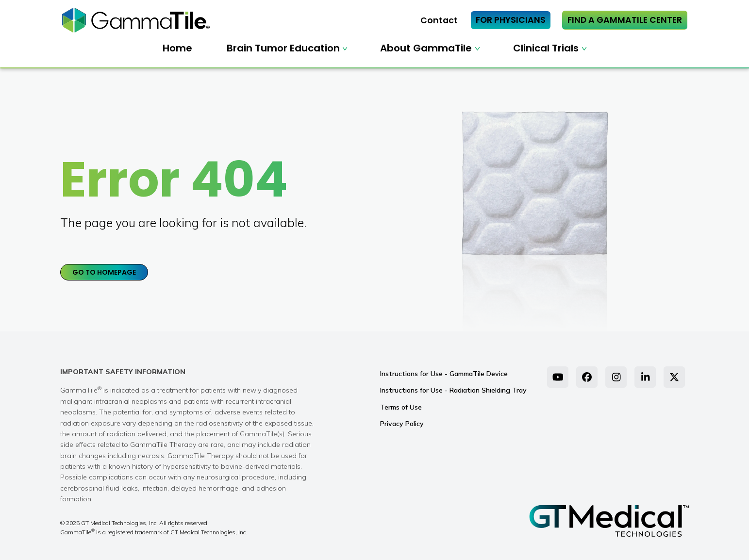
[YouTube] (558, 377)
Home (177, 48)
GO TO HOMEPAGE (104, 272)
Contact (439, 20)
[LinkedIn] (645, 377)
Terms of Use (401, 407)
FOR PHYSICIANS (511, 20)
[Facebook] (587, 377)
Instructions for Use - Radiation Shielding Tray (453, 390)
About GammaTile (426, 48)
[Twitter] (674, 377)
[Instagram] (616, 377)
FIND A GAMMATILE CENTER (625, 20)
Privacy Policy (402, 424)
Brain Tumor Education (283, 48)
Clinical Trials (546, 48)
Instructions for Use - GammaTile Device (444, 374)
